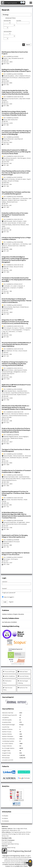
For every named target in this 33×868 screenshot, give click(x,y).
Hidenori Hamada (7, 417)
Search (28, 45)
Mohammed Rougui (7, 372)
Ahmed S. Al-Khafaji (13, 181)
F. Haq (4, 332)
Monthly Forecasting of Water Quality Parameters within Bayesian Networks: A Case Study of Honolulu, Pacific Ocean (15, 113)
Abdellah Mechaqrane (8, 374)
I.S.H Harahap (24, 198)
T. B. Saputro (26, 330)
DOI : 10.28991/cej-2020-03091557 (13, 557)
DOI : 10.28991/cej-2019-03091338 (13, 475)
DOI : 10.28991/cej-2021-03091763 (13, 177)
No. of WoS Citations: (8, 744)
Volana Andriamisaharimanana (18, 416)
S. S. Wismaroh (7, 330)
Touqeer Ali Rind (26, 479)
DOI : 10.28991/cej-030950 (11, 57)
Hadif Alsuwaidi (8, 221)
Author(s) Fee (23, 688)
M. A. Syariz (15, 328)
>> (30, 572)
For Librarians (5, 821)
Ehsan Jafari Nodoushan (11, 120)
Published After (7, 21)
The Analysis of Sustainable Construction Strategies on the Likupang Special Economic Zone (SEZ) (16, 280)
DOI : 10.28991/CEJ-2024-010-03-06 (13, 265)
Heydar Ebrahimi (22, 395)
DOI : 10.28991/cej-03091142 (11, 435)
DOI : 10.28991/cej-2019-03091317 (13, 305)
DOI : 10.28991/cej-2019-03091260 (13, 389)
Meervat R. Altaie (8, 267)
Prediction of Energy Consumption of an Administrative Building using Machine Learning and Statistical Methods (15, 364)
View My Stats (16, 805)
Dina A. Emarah (23, 351)
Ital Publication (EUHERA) (9, 622)
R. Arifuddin (7, 286)
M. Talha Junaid (21, 223)
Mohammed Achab (19, 456)
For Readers (5, 816)
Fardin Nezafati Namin (10, 391)
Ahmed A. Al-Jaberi (21, 179)
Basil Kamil (16, 307)
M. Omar (15, 351)
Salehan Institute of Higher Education (13, 614)
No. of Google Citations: (8, 748)
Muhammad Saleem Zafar (11, 477)
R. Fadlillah (20, 288)
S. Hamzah (20, 286)
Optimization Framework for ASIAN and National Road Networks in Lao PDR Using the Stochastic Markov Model (16, 152)
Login (5, 602)
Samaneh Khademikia (10, 522)
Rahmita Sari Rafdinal (18, 414)
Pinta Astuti (7, 414)
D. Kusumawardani (17, 330)
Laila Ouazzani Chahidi (21, 370)
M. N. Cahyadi (7, 328)
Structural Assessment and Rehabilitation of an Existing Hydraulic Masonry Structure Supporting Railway (16, 344)
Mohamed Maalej (7, 225)
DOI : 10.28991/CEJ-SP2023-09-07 (13, 284)
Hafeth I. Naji (7, 58)
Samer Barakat (12, 223)
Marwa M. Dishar (18, 267)
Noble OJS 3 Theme (22, 866)
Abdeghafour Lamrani (20, 372)
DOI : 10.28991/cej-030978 (11, 118)
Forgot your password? (9, 593)
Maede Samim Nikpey (17, 438)
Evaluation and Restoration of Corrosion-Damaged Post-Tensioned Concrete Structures (15, 215)
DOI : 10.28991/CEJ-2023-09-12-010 (13, 498)
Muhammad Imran (12, 202)
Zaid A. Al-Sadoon (18, 221)
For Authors (5, 818)
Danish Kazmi (8, 198)
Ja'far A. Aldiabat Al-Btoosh (23, 76)
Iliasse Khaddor (8, 456)
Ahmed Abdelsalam (7, 309)
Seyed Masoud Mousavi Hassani (20, 393)
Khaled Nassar (25, 307)
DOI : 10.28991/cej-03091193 (11, 137)
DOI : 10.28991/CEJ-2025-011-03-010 (13, 326)
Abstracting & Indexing (23, 682)
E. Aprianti (13, 288)
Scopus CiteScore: (7, 746)
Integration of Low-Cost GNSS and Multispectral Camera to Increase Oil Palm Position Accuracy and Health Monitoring (15, 322)
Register (11, 602)
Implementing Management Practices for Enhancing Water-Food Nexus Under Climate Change (16, 493)
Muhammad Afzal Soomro (9, 480)
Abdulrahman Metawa (19, 225)
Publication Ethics (7, 682)
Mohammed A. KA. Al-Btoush (10, 78)
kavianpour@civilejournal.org (10, 844)
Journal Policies (23, 676)
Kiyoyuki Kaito (10, 160)
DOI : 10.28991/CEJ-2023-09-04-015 (13, 97)
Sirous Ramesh (6, 393)
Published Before (8, 31)
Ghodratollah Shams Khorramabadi (16, 524)
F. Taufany (22, 328)
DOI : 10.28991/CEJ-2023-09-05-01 (13, 368)
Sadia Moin (23, 246)
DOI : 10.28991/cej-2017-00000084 (13, 197)
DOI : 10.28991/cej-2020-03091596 (13, 74)
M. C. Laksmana (10, 332)
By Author (19, 21)
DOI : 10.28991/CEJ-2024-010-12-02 (13, 219)
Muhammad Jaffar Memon (13, 479)
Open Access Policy (8, 689)
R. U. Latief (14, 286)
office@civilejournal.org (8, 848)
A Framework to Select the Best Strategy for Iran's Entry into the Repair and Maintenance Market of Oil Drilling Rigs (16, 133)
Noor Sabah (7, 500)
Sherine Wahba (8, 307)
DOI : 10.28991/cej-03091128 (11, 540)
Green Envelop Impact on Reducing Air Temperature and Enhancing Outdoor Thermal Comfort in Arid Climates (16, 301)
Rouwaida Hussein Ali (17, 58)
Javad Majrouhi (19, 139)
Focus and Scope (9, 672)
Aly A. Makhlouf (8, 351)
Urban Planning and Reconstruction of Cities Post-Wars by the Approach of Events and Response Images (16, 173)
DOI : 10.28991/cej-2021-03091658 (13, 454)
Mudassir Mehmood (14, 200)
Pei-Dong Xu (14, 559)
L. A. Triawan (19, 332)
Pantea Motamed (9, 139)
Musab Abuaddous (9, 76)
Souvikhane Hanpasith (10, 158)
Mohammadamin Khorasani (12, 542)
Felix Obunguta (22, 158)
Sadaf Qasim (16, 198)
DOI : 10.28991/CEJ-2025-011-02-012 (13, 349)
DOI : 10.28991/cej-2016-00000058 (13, 521)
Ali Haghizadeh (21, 522)
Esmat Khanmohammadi (9, 395)
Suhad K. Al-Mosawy (9, 179)
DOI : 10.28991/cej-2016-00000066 (13, 242)
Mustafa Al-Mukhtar (17, 500)
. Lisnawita (28, 328)
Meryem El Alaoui (9, 370)
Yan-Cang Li (7, 559)
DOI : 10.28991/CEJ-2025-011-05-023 (14, 156)
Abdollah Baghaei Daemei (11, 437)
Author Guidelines (9, 676)
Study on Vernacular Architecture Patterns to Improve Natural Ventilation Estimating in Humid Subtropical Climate (16, 430)
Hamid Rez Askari (22, 391)
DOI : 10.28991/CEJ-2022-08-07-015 (13, 412)
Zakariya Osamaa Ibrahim (11, 99)
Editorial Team (23, 672)
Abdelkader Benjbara (16, 458)
